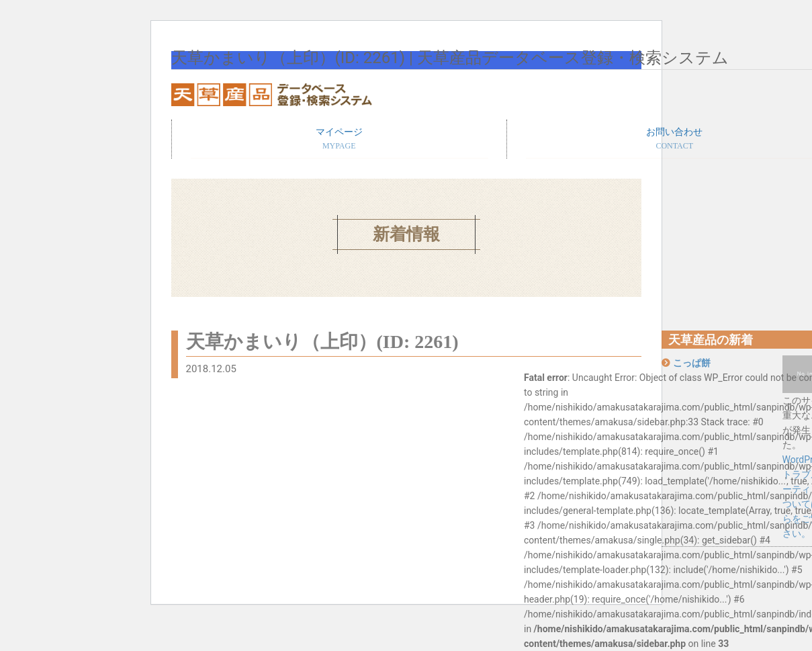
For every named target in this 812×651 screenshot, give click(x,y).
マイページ (340, 140)
